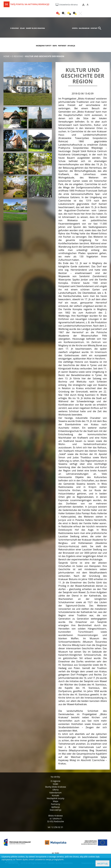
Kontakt (56, 795)
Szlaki (55, 784)
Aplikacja (55, 807)
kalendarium (84, 28)
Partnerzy (56, 804)
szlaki (22, 28)
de (7, 4)
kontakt (94, 28)
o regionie (14, 28)
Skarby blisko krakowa (56, 787)
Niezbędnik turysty (55, 798)
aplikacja (71, 46)
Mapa (56, 801)
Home (7, 56)
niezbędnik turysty (44, 46)
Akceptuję (102, 863)
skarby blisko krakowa (35, 28)
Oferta (55, 790)
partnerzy (62, 46)
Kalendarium (55, 793)
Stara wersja (55, 810)
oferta (75, 28)
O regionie (55, 781)
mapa (55, 46)
